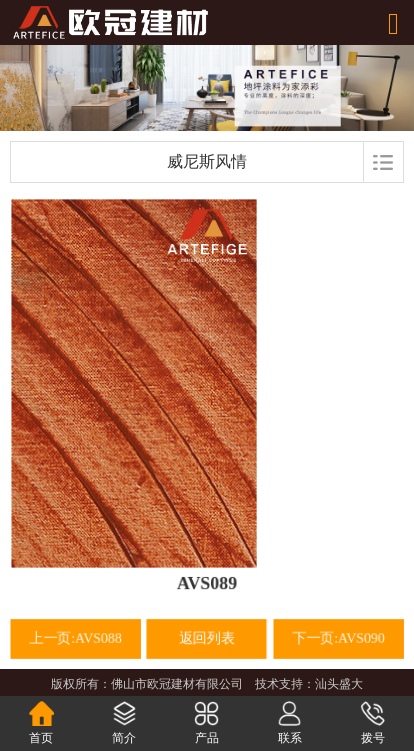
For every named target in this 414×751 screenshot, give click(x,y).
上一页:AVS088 (76, 638)
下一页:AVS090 (338, 638)
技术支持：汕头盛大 (309, 684)
